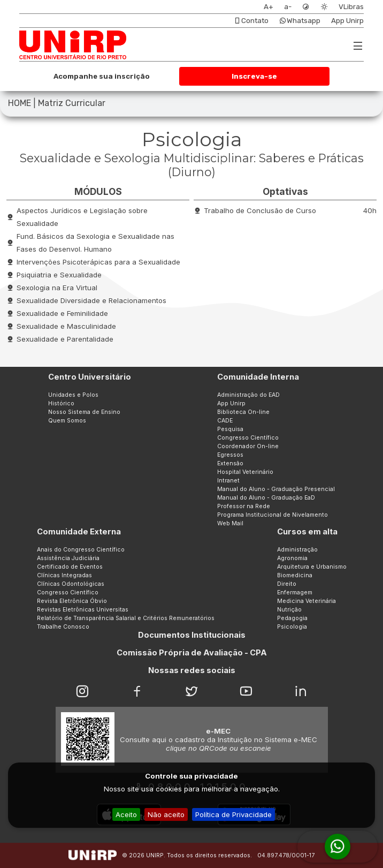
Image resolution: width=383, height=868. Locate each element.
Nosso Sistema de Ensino (84, 412)
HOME (20, 103)
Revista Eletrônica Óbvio (72, 601)
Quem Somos (67, 421)
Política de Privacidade (233, 814)
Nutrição (289, 610)
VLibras (351, 7)
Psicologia (292, 627)
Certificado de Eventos (70, 567)
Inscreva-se (254, 76)
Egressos (230, 455)
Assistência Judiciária (68, 558)
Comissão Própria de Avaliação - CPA (192, 653)
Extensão (230, 463)
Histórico (61, 403)
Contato (251, 21)
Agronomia (292, 558)
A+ (269, 7)
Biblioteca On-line (243, 412)
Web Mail (230, 523)
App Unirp (347, 21)
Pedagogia (292, 618)
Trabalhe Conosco (63, 627)
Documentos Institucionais (192, 635)
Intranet (228, 481)
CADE (225, 421)
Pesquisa (230, 429)
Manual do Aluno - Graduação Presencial (276, 489)
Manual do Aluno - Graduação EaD (266, 498)
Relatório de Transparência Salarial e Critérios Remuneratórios (126, 618)
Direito (287, 584)
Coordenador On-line (248, 446)
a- (288, 7)
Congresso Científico (248, 438)
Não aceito (166, 814)
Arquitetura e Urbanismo (312, 567)
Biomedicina (295, 575)
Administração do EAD (248, 395)
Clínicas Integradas (64, 575)
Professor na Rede (244, 506)
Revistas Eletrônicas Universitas (83, 610)
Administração (297, 550)
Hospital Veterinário (245, 472)
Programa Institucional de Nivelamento (273, 515)
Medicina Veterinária (307, 601)
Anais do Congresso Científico (81, 550)
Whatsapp (300, 21)
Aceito (126, 814)
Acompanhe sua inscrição (102, 76)
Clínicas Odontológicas (71, 584)
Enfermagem (295, 592)
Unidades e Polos (73, 395)
